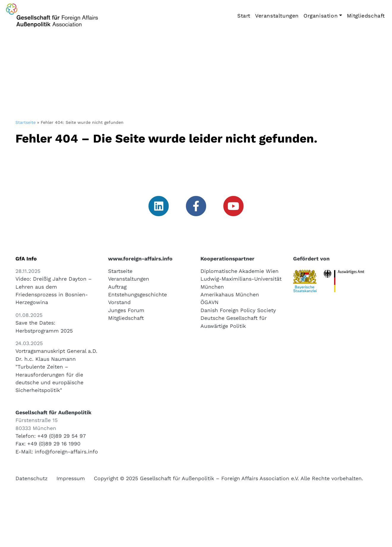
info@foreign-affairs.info (66, 452)
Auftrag (117, 287)
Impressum (71, 478)
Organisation (321, 16)
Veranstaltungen (277, 16)
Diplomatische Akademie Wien (240, 271)
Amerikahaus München (230, 295)
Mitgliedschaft (366, 16)
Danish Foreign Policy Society (238, 310)
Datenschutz (31, 478)
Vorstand (119, 302)
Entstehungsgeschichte (137, 295)
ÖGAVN (210, 302)
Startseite (26, 122)
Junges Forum (126, 310)
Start (244, 16)
